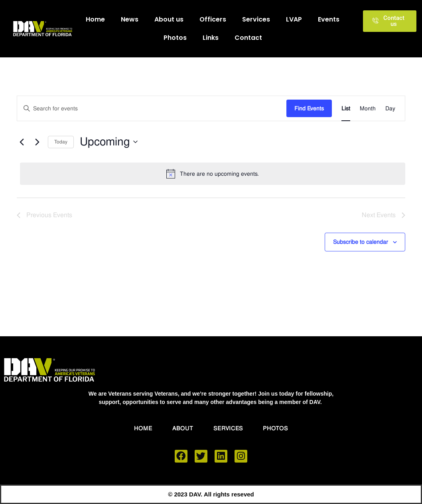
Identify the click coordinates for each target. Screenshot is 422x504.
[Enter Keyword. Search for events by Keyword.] (152, 109)
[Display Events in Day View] (390, 109)
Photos (175, 38)
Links (211, 38)
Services (256, 19)
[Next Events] (37, 142)
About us (169, 19)
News (130, 19)
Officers (213, 19)
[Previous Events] (22, 142)
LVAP (294, 19)
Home (95, 19)
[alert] (213, 174)
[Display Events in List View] (346, 109)
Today (61, 142)
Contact (248, 38)
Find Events (309, 108)
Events (329, 19)
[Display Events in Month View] (368, 109)
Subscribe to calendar (361, 243)
